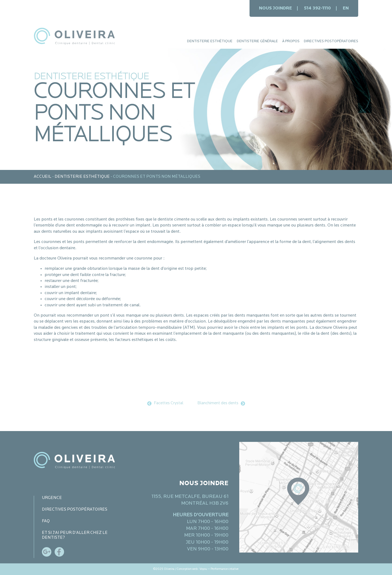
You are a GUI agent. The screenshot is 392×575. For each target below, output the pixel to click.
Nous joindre (275, 8)
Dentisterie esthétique (210, 41)
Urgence (52, 498)
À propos (291, 41)
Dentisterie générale (257, 41)
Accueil (43, 177)
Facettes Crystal (169, 403)
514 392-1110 (317, 8)
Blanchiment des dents (218, 403)
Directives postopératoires (331, 41)
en (346, 8)
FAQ (46, 521)
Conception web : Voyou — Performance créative (208, 569)
